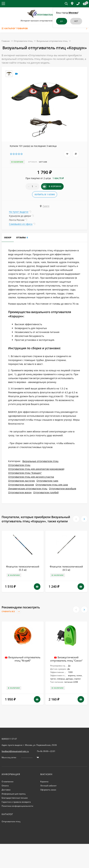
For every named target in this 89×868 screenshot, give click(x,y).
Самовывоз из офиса (21, 224)
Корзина (44, 782)
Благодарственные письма (15, 798)
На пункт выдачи (19, 212)
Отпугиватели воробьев (62, 489)
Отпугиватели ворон (20, 492)
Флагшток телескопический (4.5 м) (66, 568)
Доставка (6, 790)
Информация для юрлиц (14, 794)
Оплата (5, 786)
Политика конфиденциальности (17, 806)
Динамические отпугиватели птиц (28, 489)
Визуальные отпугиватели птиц (52, 41)
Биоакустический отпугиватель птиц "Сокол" (66, 659)
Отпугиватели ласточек (22, 481)
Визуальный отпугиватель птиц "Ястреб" (24, 659)
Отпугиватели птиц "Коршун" (25, 473)
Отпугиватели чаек (47, 481)
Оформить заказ (48, 790)
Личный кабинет (48, 786)
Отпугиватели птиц (23, 41)
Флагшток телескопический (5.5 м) (23, 568)
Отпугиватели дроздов (21, 485)
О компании (8, 782)
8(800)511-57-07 (9, 739)
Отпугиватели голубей (46, 492)
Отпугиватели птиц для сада (52, 485)
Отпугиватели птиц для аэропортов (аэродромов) (36, 469)
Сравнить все (11, 612)
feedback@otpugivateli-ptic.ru (15, 751)
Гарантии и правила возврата (16, 802)
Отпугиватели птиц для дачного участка (31, 477)
